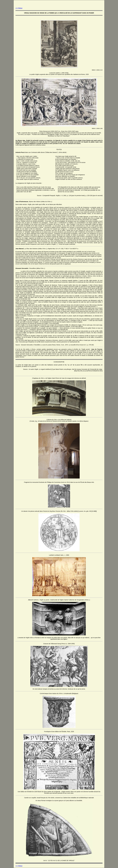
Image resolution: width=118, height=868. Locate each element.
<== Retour (19, 8)
